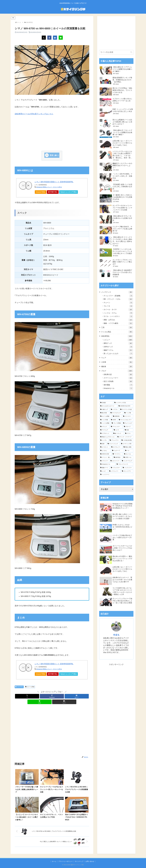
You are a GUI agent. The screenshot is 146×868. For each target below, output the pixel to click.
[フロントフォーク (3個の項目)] (124, 464)
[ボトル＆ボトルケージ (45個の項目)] (108, 406)
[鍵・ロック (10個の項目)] (118, 433)
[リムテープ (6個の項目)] (118, 451)
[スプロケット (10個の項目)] (106, 433)
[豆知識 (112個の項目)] (106, 403)
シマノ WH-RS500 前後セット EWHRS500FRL (54, 182)
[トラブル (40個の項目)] (114, 410)
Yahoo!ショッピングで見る (69, 193)
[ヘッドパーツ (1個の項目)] (116, 475)
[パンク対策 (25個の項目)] (105, 420)
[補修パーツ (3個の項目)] (104, 468)
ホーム (54, 861)
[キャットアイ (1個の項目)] (127, 471)
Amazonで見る (41, 192)
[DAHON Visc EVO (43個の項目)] (125, 406)
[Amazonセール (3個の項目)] (107, 464)
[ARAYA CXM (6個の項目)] (105, 454)
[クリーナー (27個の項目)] (128, 416)
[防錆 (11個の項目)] (129, 430)
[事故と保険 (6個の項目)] (128, 447)
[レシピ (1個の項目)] (104, 471)
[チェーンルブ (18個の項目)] (128, 423)
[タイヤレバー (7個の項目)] (116, 447)
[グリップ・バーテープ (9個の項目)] (125, 437)
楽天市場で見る (53, 192)
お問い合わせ (90, 861)
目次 (52, 155)
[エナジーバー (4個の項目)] (115, 461)
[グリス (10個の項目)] (129, 433)
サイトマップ (79, 861)
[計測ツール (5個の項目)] (128, 457)
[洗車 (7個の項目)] (103, 444)
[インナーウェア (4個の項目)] (127, 461)
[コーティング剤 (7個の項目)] (127, 444)
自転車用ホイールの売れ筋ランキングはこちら (34, 114)
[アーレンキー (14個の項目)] (116, 427)
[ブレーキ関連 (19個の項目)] (116, 423)
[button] (64, 702)
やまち (116, 635)
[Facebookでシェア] (49, 38)
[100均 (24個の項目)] (114, 420)
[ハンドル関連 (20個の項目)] (105, 423)
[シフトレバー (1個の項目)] (114, 471)
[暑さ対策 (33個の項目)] (104, 413)
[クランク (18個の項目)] (104, 427)
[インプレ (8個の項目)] (104, 440)
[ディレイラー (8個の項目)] (114, 440)
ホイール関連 (30, 687)
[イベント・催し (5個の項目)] (106, 457)
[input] (116, 52)
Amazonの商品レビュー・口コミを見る (49, 187)
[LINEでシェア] (61, 38)
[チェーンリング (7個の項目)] (113, 444)
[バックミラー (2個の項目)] (128, 468)
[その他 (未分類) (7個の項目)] (127, 440)
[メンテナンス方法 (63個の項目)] (123, 403)
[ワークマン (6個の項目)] (117, 454)
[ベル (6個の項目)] (129, 451)
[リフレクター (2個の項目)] (116, 468)
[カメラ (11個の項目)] (118, 430)
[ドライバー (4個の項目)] (104, 461)
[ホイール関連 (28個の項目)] (105, 416)
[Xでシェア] (44, 38)
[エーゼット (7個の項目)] (105, 447)
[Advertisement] (52, 133)
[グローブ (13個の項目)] (128, 427)
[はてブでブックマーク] (55, 38)
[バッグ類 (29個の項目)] (128, 413)
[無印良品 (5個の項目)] (118, 457)
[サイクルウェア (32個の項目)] (116, 413)
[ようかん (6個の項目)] (105, 451)
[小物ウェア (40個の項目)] (104, 410)
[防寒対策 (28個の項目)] (117, 416)
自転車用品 (19, 687)
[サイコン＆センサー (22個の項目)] (126, 420)
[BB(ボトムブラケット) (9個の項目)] (108, 437)
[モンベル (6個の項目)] (128, 454)
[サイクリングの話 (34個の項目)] (126, 410)
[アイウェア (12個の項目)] (106, 430)
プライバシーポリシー (66, 861)
